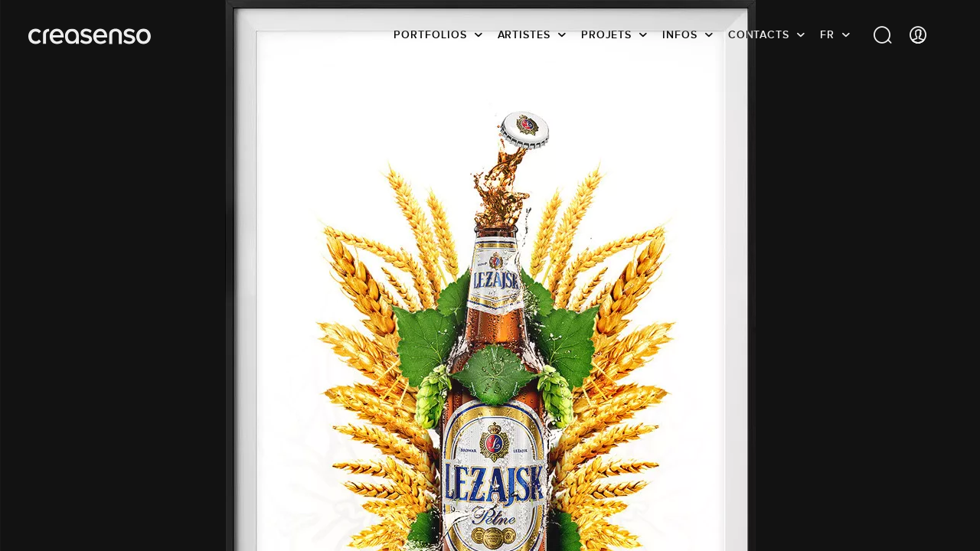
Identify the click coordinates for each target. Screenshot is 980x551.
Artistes (524, 34)
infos (680, 34)
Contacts (759, 34)
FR (827, 34)
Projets (606, 34)
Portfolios (430, 34)
